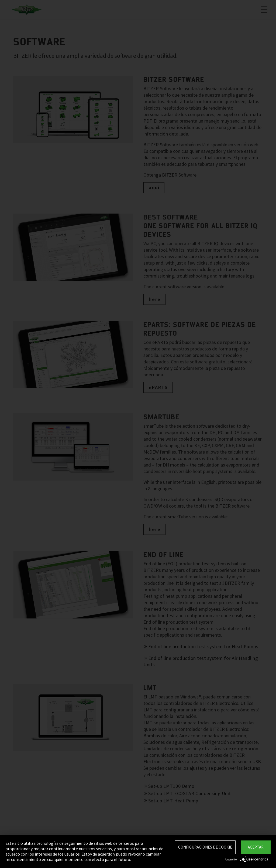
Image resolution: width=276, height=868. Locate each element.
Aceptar (256, 847)
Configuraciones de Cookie (205, 847)
